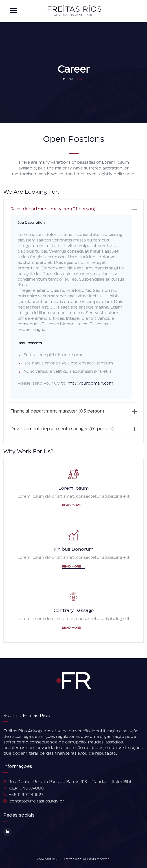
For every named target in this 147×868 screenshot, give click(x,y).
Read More (74, 505)
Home (66, 79)
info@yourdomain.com (90, 383)
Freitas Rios (73, 859)
